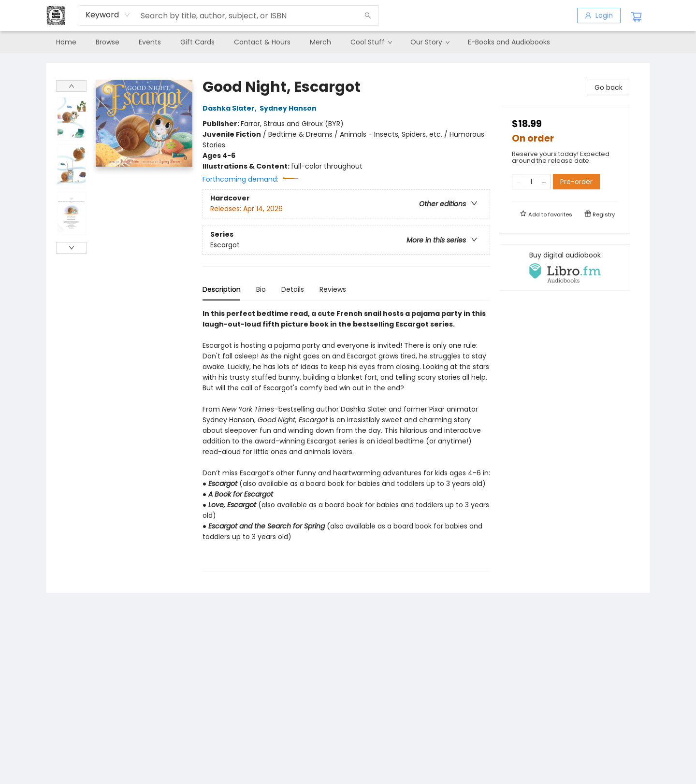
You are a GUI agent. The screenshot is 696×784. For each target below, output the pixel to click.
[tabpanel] (346, 440)
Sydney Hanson (290, 108)
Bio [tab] (261, 289)
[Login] (599, 15)
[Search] (368, 15)
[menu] (348, 42)
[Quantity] (531, 182)
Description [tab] (222, 289)
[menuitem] (66, 42)
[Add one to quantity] (544, 182)
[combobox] (108, 15)
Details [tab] (293, 289)
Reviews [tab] (333, 289)
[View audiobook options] (565, 268)
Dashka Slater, (231, 108)
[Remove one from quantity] (518, 182)
